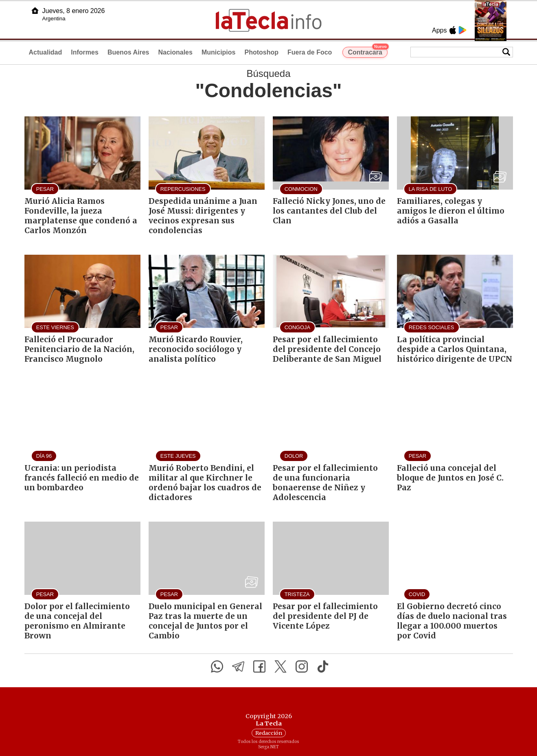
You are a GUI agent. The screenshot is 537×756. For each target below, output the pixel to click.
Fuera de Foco (310, 52)
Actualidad (46, 52)
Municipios (219, 52)
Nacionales (175, 52)
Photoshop (261, 52)
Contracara (367, 51)
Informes (85, 52)
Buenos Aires (128, 52)
